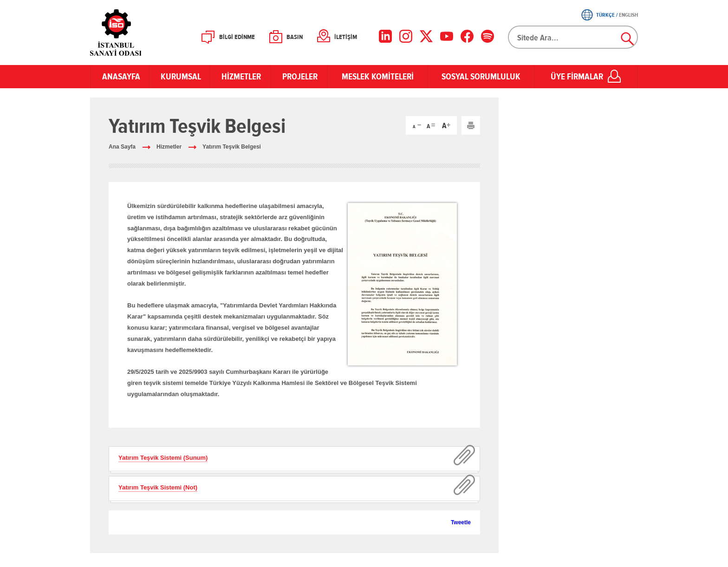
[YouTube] (447, 36)
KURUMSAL (179, 77)
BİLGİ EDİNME (237, 37)
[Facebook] (467, 36)
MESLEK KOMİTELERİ (378, 77)
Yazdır (471, 125)
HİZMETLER (240, 77)
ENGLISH (628, 15)
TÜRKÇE (605, 15)
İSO (140, 33)
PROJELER (299, 77)
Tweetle (461, 522)
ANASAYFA (120, 77)
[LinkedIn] (385, 36)
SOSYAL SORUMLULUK (481, 77)
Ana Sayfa (122, 147)
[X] (426, 36)
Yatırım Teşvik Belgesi (232, 147)
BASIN (295, 37)
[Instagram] (406, 36)
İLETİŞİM (346, 37)
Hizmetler (169, 147)
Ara (628, 39)
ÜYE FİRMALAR (577, 77)
